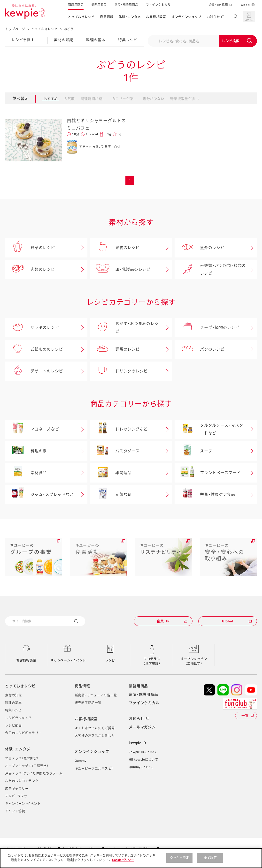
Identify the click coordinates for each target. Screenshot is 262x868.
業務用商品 (99, 5)
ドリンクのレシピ (119, 371)
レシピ (26, 40)
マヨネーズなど (32, 429)
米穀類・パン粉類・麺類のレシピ (210, 270)
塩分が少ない (154, 99)
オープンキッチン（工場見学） (194, 661)
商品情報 (107, 17)
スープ (193, 451)
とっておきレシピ (81, 17)
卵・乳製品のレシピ (120, 270)
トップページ (15, 29)
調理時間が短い (93, 99)
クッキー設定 (180, 858)
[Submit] (238, 41)
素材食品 (26, 473)
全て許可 (210, 858)
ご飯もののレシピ (34, 349)
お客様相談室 (156, 17)
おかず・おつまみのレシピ (124, 328)
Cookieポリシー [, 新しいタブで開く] (123, 860)
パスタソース (115, 451)
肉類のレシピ (30, 270)
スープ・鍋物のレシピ (207, 328)
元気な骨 (111, 495)
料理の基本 (96, 40)
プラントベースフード (208, 473)
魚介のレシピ (200, 248)
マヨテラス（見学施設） (152, 661)
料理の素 (26, 451)
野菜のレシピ (30, 248)
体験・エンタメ (130, 17)
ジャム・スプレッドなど (39, 495)
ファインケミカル (158, 5)
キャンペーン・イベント (68, 660)
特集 (128, 40)
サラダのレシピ (32, 328)
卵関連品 (111, 473)
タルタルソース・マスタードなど (209, 429)
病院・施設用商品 (126, 5)
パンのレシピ (200, 349)
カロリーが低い (124, 99)
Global (246, 5)
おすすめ (51, 99)
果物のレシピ (115, 248)
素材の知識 (64, 40)
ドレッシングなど (119, 429)
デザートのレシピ (34, 371)
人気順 (69, 99)
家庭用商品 (76, 5)
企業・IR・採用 (218, 5)
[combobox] (202, 41)
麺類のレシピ (115, 349)
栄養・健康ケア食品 (205, 495)
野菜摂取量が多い (185, 99)
